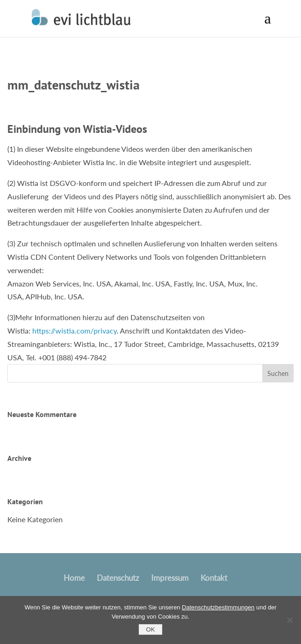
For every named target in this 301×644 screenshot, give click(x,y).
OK (150, 629)
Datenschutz (118, 578)
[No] (289, 620)
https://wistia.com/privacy (74, 331)
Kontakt (214, 578)
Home (74, 578)
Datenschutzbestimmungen (218, 607)
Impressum (170, 578)
